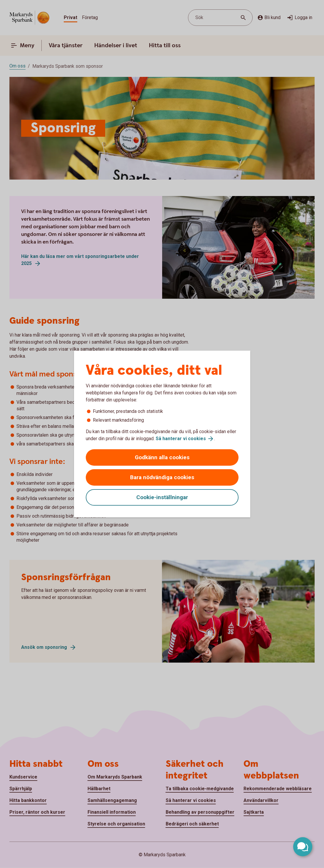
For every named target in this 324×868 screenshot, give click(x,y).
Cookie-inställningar (162, 497)
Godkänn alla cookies (162, 457)
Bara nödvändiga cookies (162, 477)
